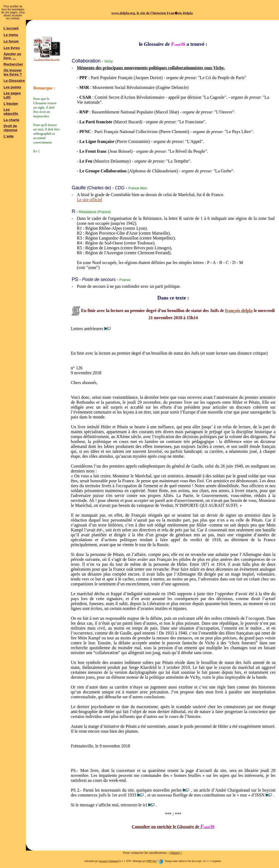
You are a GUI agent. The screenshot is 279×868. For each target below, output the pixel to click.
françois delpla (239, 311)
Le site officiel (90, 200)
